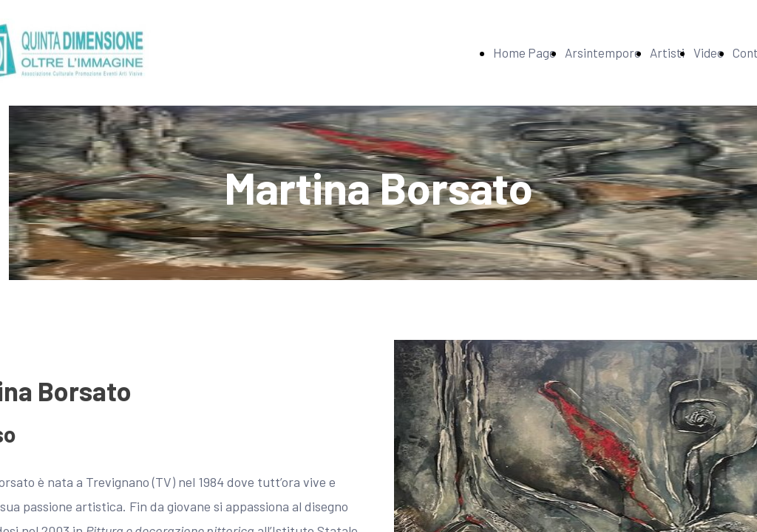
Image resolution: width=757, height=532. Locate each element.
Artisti (667, 52)
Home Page (525, 52)
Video (709, 52)
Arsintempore (603, 52)
